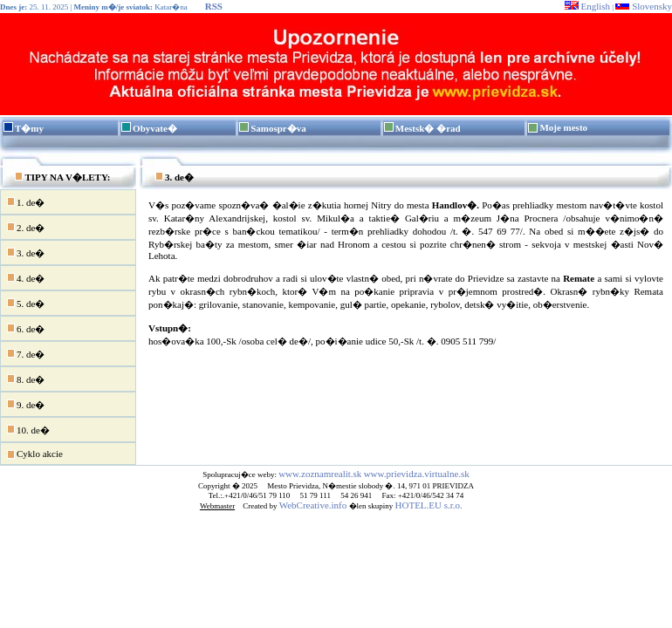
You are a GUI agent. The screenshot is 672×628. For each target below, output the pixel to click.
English (587, 6)
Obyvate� (155, 128)
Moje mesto (563, 127)
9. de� (25, 404)
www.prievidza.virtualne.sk (417, 474)
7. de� (25, 353)
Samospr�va (278, 128)
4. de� (25, 277)
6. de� (25, 328)
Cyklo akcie (34, 454)
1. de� (25, 201)
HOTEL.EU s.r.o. (429, 505)
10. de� (28, 429)
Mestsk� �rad (428, 128)
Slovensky (644, 6)
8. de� (25, 379)
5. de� (25, 303)
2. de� (25, 227)
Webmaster (217, 506)
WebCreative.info (313, 505)
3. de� (25, 252)
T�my (29, 128)
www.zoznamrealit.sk (320, 474)
